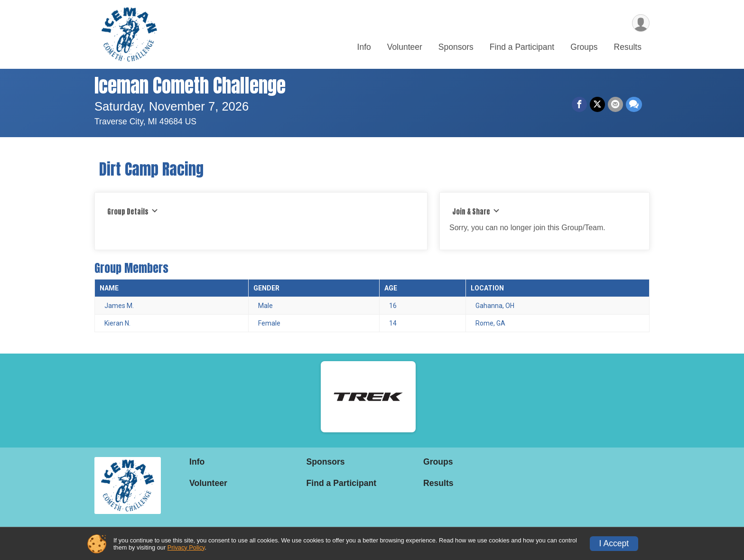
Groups (584, 47)
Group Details (133, 212)
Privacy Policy (186, 547)
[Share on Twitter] (597, 104)
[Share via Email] (615, 104)
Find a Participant (522, 47)
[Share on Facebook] (579, 104)
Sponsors (456, 47)
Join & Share (476, 212)
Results (628, 47)
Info (364, 47)
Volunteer (405, 47)
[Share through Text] (634, 104)
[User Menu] (641, 23)
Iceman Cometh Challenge (190, 85)
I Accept (614, 543)
